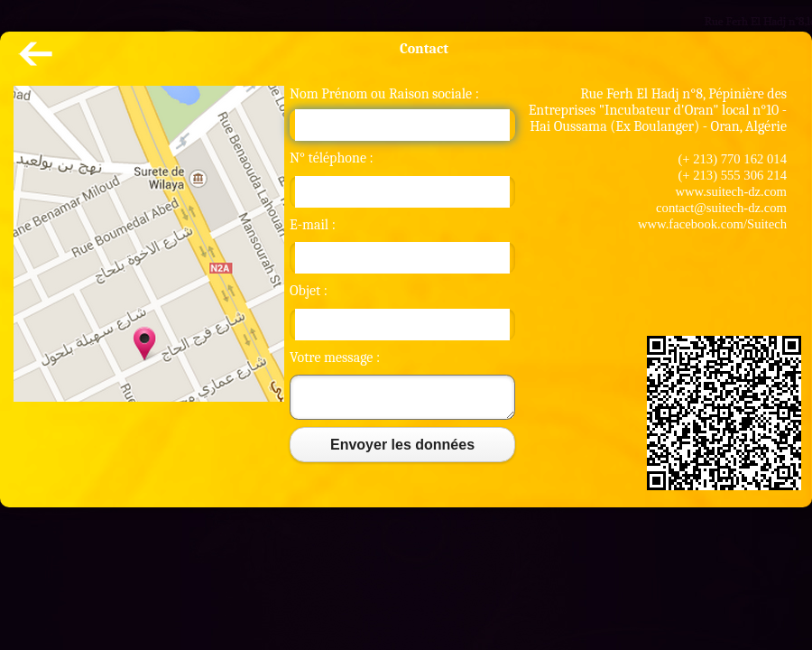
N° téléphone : (332, 158)
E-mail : (313, 225)
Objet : (309, 291)
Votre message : (335, 357)
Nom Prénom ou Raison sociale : (384, 94)
